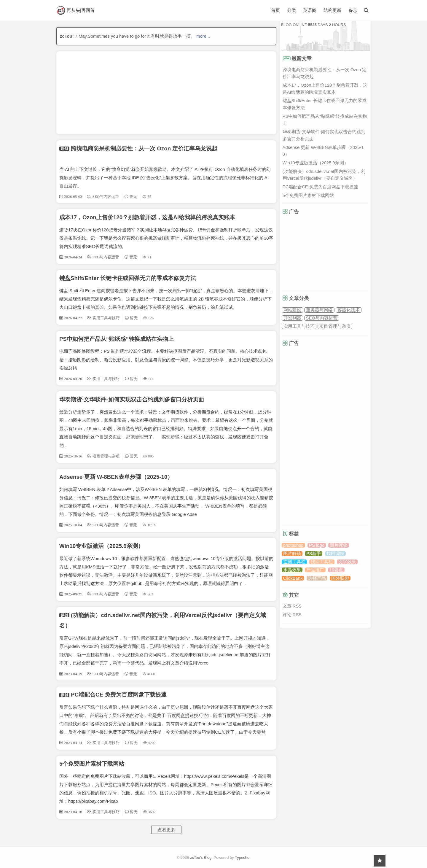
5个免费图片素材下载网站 (92, 764)
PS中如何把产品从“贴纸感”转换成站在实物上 (117, 339)
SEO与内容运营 (322, 318)
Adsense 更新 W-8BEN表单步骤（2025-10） (116, 477)
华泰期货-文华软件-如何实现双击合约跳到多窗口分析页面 (132, 399)
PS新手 (314, 554)
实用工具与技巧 (299, 326)
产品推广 (315, 570)
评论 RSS (292, 615)
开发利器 (292, 318)
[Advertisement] (166, 93)
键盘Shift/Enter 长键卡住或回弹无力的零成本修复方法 (128, 278)
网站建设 (292, 310)
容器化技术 (349, 310)
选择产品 (317, 578)
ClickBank (293, 578)
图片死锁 (339, 545)
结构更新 (332, 10)
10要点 (336, 570)
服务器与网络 (319, 310)
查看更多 (166, 830)
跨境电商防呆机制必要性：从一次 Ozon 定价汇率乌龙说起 (144, 148)
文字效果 (347, 562)
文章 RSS (292, 606)
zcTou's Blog (201, 857)
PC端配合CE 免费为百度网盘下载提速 (119, 695)
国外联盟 (340, 578)
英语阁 (310, 10)
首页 (275, 10)
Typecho (242, 857)
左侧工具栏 (294, 562)
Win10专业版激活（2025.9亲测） (101, 546)
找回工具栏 (322, 562)
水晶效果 (292, 570)
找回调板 (335, 554)
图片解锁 (292, 554)
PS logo (317, 545)
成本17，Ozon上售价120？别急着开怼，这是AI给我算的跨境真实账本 (147, 217)
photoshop (293, 545)
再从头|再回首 (75, 10)
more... (203, 36)
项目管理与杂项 (335, 326)
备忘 (353, 10)
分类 (291, 10)
